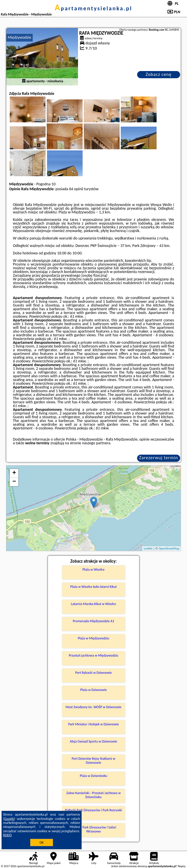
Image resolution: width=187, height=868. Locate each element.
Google (9, 819)
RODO (7, 835)
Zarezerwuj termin (159, 458)
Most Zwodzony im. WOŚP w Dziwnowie (93, 707)
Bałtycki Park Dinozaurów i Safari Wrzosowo (93, 829)
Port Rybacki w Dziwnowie (93, 673)
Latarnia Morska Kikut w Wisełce (93, 604)
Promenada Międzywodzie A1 (94, 621)
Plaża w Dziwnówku (93, 776)
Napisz (182, 866)
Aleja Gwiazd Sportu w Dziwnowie (93, 741)
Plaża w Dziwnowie (93, 690)
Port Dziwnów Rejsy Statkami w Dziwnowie (93, 761)
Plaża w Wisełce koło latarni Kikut (93, 587)
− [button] (14, 482)
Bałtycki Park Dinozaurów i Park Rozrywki (94, 810)
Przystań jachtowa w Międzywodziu (93, 655)
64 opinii (76, 189)
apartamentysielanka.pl (93, 8)
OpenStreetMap (169, 548)
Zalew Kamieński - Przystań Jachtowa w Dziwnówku (93, 795)
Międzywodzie (20, 37)
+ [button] (14, 473)
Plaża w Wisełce (93, 569)
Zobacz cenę (159, 74)
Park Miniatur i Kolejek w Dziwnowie (93, 724)
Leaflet (148, 548)
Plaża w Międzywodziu (93, 638)
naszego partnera (96, 443)
